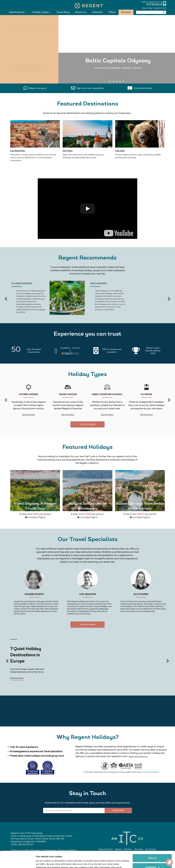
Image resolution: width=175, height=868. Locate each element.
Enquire (126, 12)
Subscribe (118, 810)
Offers (112, 12)
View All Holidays (87, 424)
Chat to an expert (88, 625)
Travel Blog (63, 12)
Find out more (17, 678)
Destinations (18, 12)
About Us (81, 12)
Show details (42, 863)
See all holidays (29, 415)
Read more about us (138, 757)
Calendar (97, 12)
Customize (152, 851)
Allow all (152, 842)
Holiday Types (41, 12)
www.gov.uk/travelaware (151, 772)
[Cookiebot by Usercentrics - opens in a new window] (18, 863)
